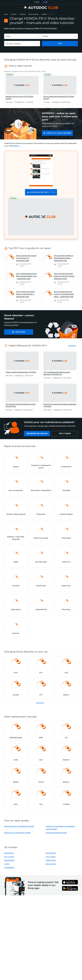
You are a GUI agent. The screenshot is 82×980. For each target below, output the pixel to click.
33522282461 (9, 853)
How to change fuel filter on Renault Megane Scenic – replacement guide (63, 258)
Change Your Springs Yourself (56, 833)
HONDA (44, 14)
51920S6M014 (9, 868)
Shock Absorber (34, 14)
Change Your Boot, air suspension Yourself (19, 826)
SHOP (37, 2)
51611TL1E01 (9, 857)
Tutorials (14, 14)
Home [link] (6, 14)
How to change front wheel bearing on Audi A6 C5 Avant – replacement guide (65, 276)
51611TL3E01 (51, 857)
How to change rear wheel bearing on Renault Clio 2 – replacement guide (25, 294)
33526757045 (51, 860)
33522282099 (51, 853)
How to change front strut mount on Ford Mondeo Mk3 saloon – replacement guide (64, 294)
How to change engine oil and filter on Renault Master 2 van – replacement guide (26, 276)
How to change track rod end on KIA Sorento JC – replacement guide (26, 258)
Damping (22, 14)
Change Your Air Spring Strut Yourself (17, 833)
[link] (22, 90)
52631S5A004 (9, 860)
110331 (7, 864)
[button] (41, 217)
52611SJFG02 (51, 864)
